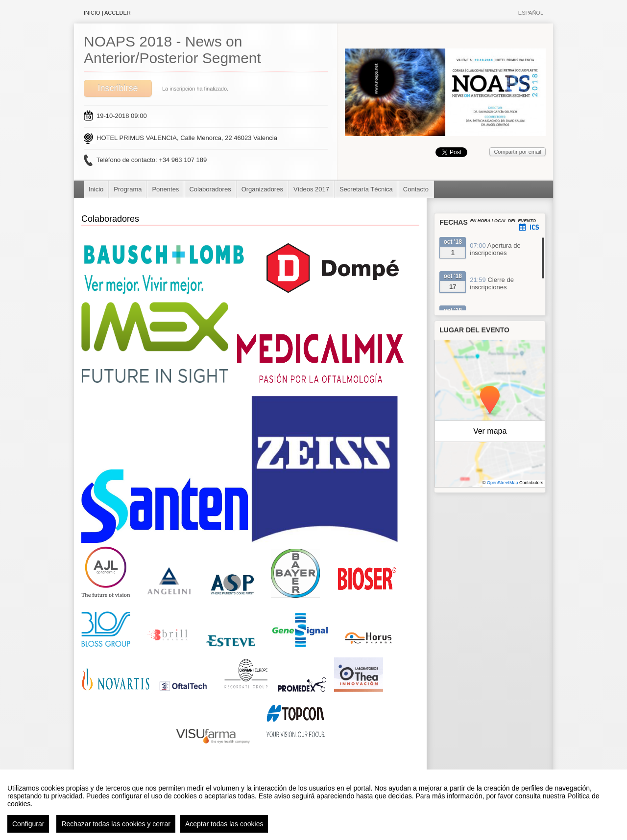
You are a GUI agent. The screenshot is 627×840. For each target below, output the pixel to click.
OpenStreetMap (503, 483)
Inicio (92, 13)
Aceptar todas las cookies (224, 824)
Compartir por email (518, 152)
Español (531, 13)
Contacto (416, 189)
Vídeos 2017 (311, 189)
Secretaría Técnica (366, 189)
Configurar (28, 824)
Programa (128, 189)
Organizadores (262, 189)
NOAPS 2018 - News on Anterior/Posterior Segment (172, 50)
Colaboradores (210, 189)
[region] (313, 805)
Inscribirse (118, 88)
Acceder (118, 13)
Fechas (454, 222)
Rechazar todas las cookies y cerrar (116, 824)
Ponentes (165, 189)
